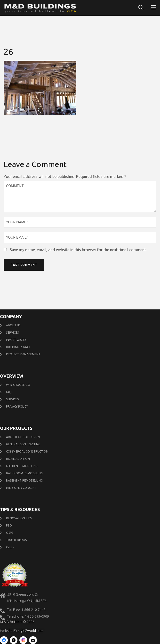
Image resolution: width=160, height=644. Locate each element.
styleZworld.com (31, 631)
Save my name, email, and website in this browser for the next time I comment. (78, 250)
